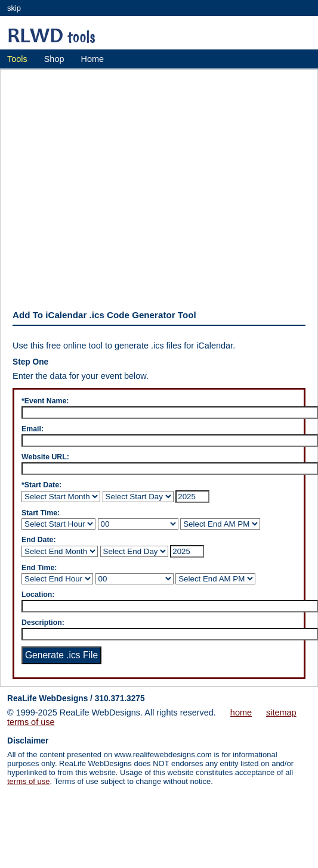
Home (92, 59)
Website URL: (45, 457)
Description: (43, 623)
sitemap (281, 713)
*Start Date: (41, 485)
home (241, 713)
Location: (38, 595)
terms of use (31, 722)
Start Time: (41, 513)
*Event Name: (45, 401)
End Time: (39, 568)
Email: (33, 429)
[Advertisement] (112, 186)
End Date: (39, 540)
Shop (54, 59)
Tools (17, 59)
